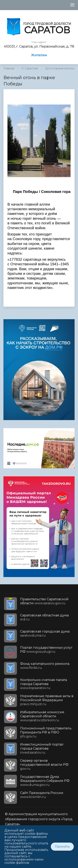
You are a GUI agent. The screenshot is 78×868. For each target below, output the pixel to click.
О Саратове (30, 68)
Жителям (39, 55)
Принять (62, 847)
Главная (9, 68)
